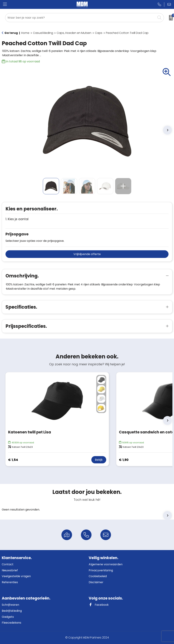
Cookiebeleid (98, 576)
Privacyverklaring (101, 570)
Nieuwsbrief (10, 570)
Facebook (99, 605)
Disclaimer (96, 582)
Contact (8, 564)
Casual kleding (43, 33)
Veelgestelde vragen (16, 576)
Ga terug (11, 33)
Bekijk (99, 460)
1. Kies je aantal (17, 219)
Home (25, 33)
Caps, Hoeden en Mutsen (74, 33)
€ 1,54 (13, 460)
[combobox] (81, 18)
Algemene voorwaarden (106, 564)
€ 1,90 (124, 460)
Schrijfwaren (10, 605)
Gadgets (8, 617)
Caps (99, 33)
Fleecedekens (12, 623)
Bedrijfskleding (12, 611)
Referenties (10, 582)
